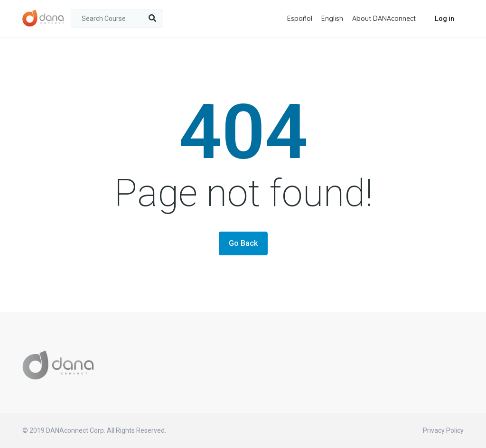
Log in (444, 19)
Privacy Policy (443, 430)
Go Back (243, 243)
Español (300, 19)
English (332, 19)
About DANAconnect (384, 19)
